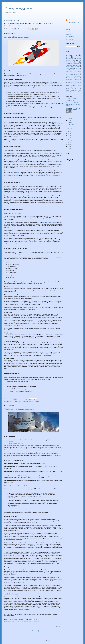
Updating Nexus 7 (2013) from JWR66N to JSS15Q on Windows (73, 104)
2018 (69, 129)
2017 (69, 131)
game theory (68, 81)
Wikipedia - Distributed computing (17, 507)
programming (35, 622)
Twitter (68, 32)
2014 (69, 136)
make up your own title (48, 223)
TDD (75, 71)
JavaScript (70, 62)
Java (67, 71)
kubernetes (70, 89)
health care (78, 84)
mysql (72, 67)
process (34, 401)
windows (76, 92)
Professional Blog (12, 20)
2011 (69, 140)
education (79, 76)
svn (80, 90)
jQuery (77, 65)
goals (23, 401)
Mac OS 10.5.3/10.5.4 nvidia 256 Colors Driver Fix (73, 100)
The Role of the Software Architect (19, 409)
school (68, 70)
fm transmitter (76, 79)
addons (79, 71)
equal (77, 78)
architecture (11, 401)
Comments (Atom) (37, 631)
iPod (75, 86)
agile (68, 73)
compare (71, 75)
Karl (69, 20)
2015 (69, 133)
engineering (18, 401)
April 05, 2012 (21, 443)
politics (67, 90)
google (79, 81)
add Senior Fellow (45, 354)
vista (72, 92)
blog (78, 73)
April (70, 122)
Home (31, 627)
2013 (69, 138)
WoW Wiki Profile (70, 37)
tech (37, 401)
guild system (32, 154)
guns (67, 84)
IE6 (75, 70)
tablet (68, 92)
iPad (72, 86)
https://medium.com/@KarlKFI (16, 25)
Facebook (68, 34)
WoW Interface (70, 39)
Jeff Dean (56, 354)
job (19, 622)
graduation (77, 82)
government (70, 82)
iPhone (79, 59)
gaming (74, 81)
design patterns (70, 65)
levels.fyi (18, 172)
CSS (80, 60)
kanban (79, 87)
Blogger (50, 641)
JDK (78, 70)
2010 (69, 142)
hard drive (72, 84)
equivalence (68, 79)
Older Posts (59, 627)
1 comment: (22, 399)
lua (74, 89)
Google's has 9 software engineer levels (42, 174)
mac (69, 60)
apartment (73, 73)
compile (77, 75)
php (67, 68)
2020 (69, 120)
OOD (71, 71)
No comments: (22, 29)
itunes (69, 87)
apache (68, 64)
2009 (69, 144)
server (72, 90)
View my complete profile (72, 22)
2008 (69, 146)
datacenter (68, 76)
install (79, 86)
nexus (77, 67)
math (67, 67)
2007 (69, 149)
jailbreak (74, 87)
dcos (73, 76)
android (77, 62)
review (77, 68)
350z (72, 70)
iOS (68, 86)
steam (76, 90)
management (28, 401)
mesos (78, 89)
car (67, 75)
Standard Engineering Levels (17, 37)
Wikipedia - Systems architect (16, 498)
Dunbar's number (30, 124)
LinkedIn (68, 29)
